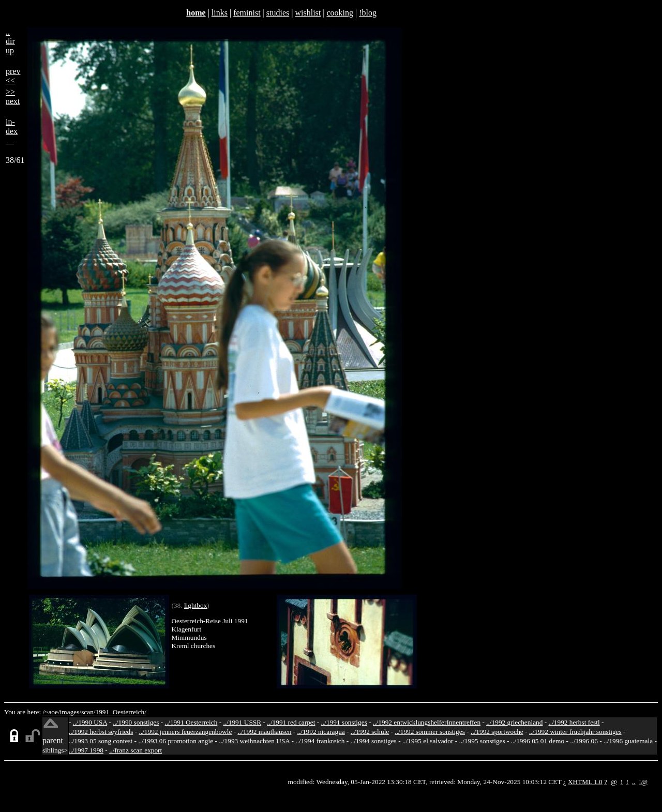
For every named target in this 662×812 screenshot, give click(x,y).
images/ (71, 712)
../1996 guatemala (628, 741)
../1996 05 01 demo (538, 741)
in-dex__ (12, 131)
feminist (247, 13)
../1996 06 (584, 741)
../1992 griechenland (514, 722)
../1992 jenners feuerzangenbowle (185, 732)
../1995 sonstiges (482, 741)
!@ (643, 782)
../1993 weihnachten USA (254, 741)
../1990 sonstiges (136, 722)
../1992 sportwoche (497, 732)
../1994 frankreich (320, 741)
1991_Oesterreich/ (121, 712)
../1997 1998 (86, 750)
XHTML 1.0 (585, 782)
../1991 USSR (242, 722)
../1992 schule (370, 732)
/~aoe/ (51, 712)
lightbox (195, 605)
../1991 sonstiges (344, 722)
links (220, 13)
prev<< (13, 76)
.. (634, 782)
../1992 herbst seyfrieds (101, 732)
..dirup (10, 41)
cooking (340, 13)
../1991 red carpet (291, 722)
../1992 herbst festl (574, 722)
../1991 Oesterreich (191, 722)
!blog (368, 13)
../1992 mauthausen (264, 732)
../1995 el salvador (428, 741)
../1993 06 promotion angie (176, 741)
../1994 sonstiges (374, 741)
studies (278, 13)
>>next (13, 96)
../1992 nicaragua (321, 732)
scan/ (88, 712)
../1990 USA (90, 722)
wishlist (308, 13)
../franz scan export (136, 750)
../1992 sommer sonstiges (430, 732)
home (196, 13)
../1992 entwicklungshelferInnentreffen (427, 722)
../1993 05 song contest (101, 741)
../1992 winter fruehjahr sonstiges (575, 732)
